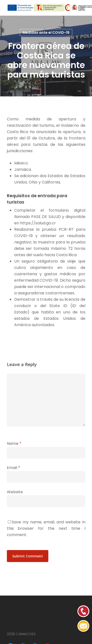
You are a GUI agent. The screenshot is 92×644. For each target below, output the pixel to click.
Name (14, 443)
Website (15, 492)
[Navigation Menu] (83, 8)
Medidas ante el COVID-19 (46, 33)
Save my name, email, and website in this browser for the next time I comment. (46, 528)
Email (13, 468)
